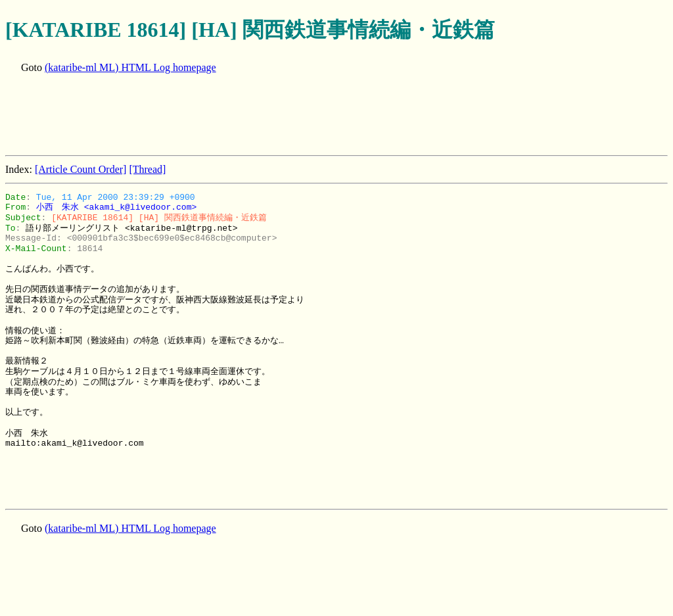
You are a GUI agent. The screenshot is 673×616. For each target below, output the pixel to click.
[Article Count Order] (81, 169)
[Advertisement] (244, 116)
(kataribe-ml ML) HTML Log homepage (130, 67)
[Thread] (147, 169)
